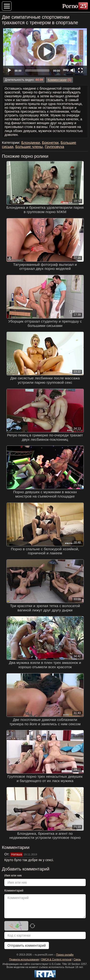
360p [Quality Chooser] (66, 70)
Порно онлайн (65, 955)
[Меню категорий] (7, 6)
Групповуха (54, 147)
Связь (77, 959)
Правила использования (24, 959)
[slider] (37, 70)
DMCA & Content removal (56, 959)
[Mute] (73, 70)
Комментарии (57, 80)
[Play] (45, 52)
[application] (45, 52)
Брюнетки (50, 142)
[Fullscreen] (80, 70)
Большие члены (29, 147)
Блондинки (31, 142)
